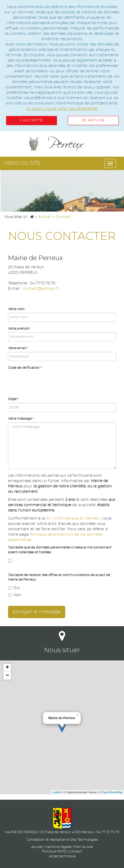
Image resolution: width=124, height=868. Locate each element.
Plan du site (83, 847)
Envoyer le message (37, 612)
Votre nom (16, 309)
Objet (13, 399)
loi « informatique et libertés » (73, 518)
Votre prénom (19, 329)
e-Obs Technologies (82, 840)
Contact (76, 851)
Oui (14, 588)
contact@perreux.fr (41, 289)
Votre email (18, 348)
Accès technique (62, 856)
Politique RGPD (54, 851)
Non (15, 595)
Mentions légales (58, 847)
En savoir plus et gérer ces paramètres (62, 109)
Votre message (21, 419)
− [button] (7, 676)
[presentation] (49, 382)
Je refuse (93, 120)
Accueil (37, 847)
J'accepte (31, 120)
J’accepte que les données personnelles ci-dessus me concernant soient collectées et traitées (60, 550)
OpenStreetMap (112, 792)
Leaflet (57, 792)
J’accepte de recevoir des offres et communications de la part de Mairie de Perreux (59, 577)
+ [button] (7, 668)
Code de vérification (25, 368)
